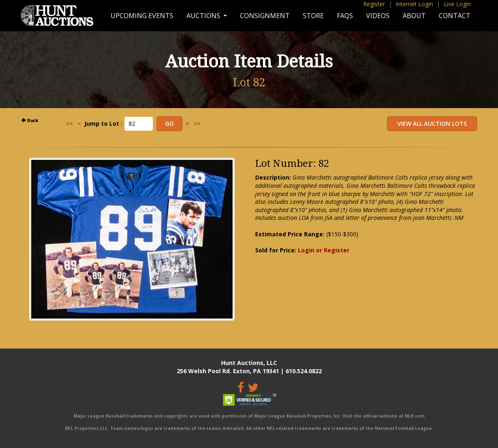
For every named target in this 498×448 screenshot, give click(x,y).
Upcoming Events (142, 16)
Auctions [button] (204, 16)
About (414, 16)
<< (69, 124)
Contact (455, 16)
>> (197, 124)
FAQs (345, 16)
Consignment (265, 16)
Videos (378, 16)
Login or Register (324, 250)
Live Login (457, 4)
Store (313, 16)
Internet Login (414, 4)
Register (374, 4)
